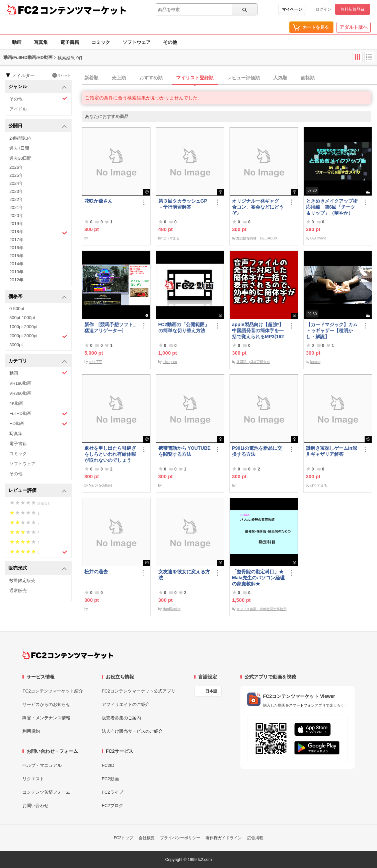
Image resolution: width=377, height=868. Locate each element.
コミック (101, 42)
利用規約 (31, 731)
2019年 (16, 224)
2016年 (16, 248)
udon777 (95, 362)
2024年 (16, 183)
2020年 (16, 215)
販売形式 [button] (38, 568)
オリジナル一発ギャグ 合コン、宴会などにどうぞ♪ (258, 207)
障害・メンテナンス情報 (46, 718)
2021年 (16, 207)
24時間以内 (20, 138)
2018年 (38, 232)
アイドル (18, 109)
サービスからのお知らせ (46, 704)
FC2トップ (124, 838)
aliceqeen (170, 362)
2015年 (16, 256)
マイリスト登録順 (195, 78)
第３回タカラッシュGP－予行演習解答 (183, 204)
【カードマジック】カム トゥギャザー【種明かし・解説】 (332, 331)
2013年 (16, 272)
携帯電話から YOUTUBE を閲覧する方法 (184, 451)
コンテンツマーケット (83, 10)
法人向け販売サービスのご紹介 (132, 731)
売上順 (119, 78)
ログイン (323, 9)
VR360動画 (20, 393)
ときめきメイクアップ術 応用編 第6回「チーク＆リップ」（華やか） (333, 207)
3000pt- (17, 345)
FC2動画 (110, 779)
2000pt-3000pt (38, 336)
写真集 (41, 42)
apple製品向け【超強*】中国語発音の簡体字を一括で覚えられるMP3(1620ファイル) (258, 331)
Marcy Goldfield (100, 485)
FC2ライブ (112, 792)
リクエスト (33, 779)
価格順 (308, 78)
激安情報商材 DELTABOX (257, 238)
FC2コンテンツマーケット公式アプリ (139, 691)
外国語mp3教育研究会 (253, 362)
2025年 (16, 175)
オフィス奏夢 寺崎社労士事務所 (261, 609)
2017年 (16, 240)
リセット (61, 75)
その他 (170, 42)
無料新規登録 (353, 9)
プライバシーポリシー (180, 838)
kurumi (315, 362)
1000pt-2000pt (23, 327)
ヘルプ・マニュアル (42, 765)
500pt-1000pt (22, 318)
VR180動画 (20, 383)
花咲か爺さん (98, 201)
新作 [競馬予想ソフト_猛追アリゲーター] (110, 328)
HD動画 (38, 424)
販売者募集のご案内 (121, 718)
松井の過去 (96, 572)
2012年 (16, 280)
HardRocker (172, 609)
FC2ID (108, 765)
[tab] (229, 78)
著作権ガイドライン (224, 838)
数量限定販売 (22, 581)
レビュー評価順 (243, 78)
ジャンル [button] (38, 87)
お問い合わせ (35, 806)
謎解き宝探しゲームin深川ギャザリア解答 (331, 451)
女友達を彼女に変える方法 (184, 575)
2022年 (16, 199)
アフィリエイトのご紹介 (126, 704)
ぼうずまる (171, 238)
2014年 (16, 264)
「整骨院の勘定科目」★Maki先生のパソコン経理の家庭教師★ (258, 578)
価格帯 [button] (38, 297)
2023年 (16, 191)
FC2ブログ (112, 806)
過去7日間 (19, 148)
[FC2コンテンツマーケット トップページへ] (68, 655)
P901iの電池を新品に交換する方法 (257, 451)
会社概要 (147, 838)
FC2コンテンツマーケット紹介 (53, 691)
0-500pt (17, 309)
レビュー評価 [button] (38, 491)
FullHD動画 (38, 414)
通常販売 (18, 591)
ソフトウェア (137, 42)
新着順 (91, 78)
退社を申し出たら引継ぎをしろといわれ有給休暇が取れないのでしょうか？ (110, 454)
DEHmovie (318, 238)
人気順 (280, 78)
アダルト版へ (354, 27)
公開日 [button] (38, 126)
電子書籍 (70, 42)
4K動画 (16, 403)
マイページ (292, 9)
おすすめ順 (151, 78)
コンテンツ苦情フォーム (46, 792)
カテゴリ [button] (38, 361)
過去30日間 (20, 158)
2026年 (16, 167)
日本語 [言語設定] (211, 691)
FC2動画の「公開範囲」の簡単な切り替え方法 (184, 328)
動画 (17, 42)
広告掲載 (255, 838)
